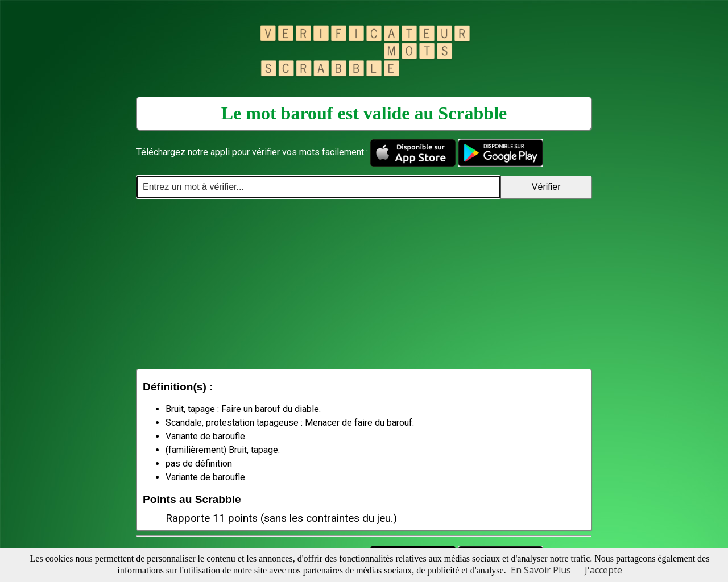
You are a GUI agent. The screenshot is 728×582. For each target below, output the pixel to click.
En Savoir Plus (541, 570)
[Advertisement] (364, 284)
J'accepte (603, 570)
